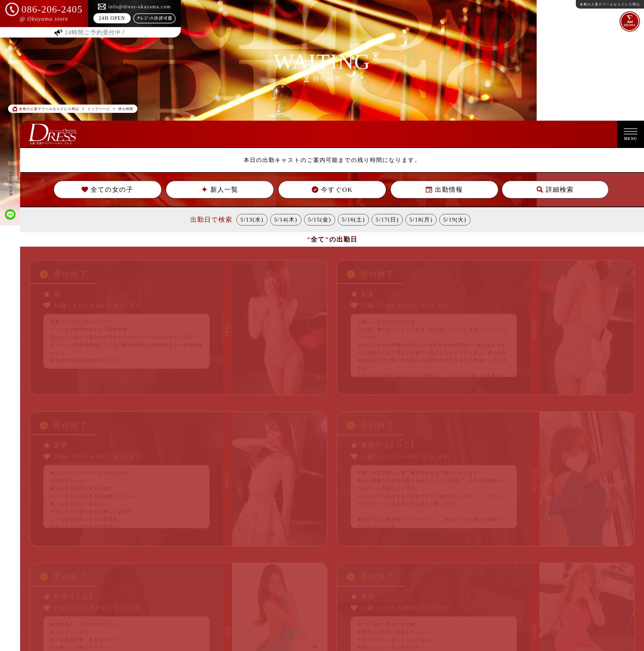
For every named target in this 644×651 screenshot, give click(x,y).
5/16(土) (353, 220)
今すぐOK (332, 190)
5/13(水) (252, 220)
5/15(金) (320, 220)
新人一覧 (220, 190)
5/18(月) (421, 220)
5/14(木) (286, 220)
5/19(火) (455, 220)
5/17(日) (387, 220)
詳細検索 (555, 190)
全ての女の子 (107, 190)
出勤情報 (444, 190)
